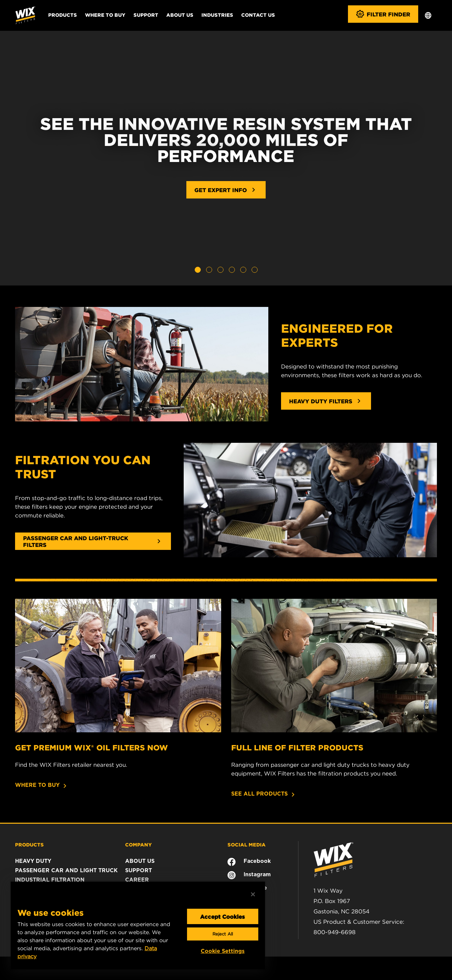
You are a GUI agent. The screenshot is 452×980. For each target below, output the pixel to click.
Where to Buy (105, 15)
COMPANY (139, 844)
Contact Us (258, 15)
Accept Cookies (222, 916)
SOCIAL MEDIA (247, 844)
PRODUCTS (29, 844)
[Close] (253, 894)
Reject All (223, 934)
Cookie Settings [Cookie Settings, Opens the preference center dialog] (223, 951)
